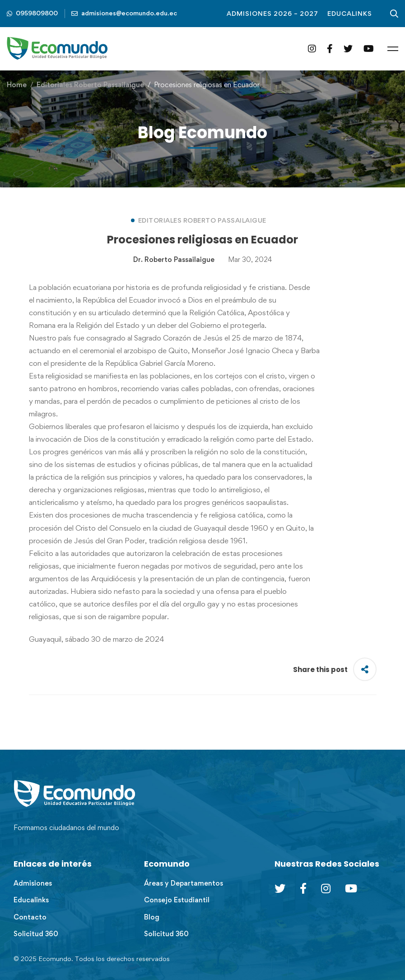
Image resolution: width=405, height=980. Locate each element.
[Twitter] (348, 49)
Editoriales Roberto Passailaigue (90, 85)
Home (17, 85)
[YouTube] (369, 49)
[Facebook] (330, 49)
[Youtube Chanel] (351, 888)
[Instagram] (312, 49)
